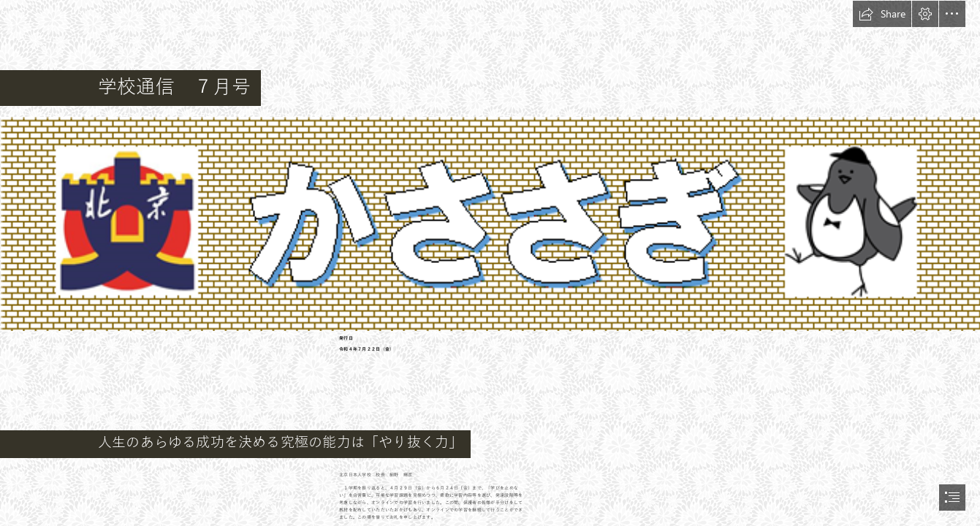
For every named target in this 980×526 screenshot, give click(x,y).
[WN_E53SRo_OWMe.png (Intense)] (490, 223)
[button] (882, 14)
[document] (490, 263)
